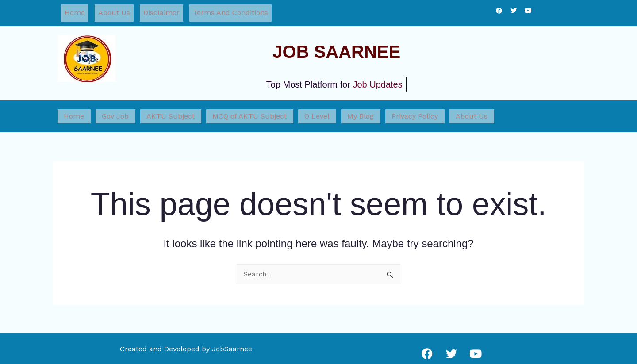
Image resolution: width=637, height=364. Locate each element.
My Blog (329, 110)
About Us (114, 11)
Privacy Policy (378, 110)
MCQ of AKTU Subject (230, 110)
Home (75, 11)
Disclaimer (161, 11)
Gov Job (107, 110)
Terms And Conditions (230, 11)
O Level (291, 110)
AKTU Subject (156, 110)
